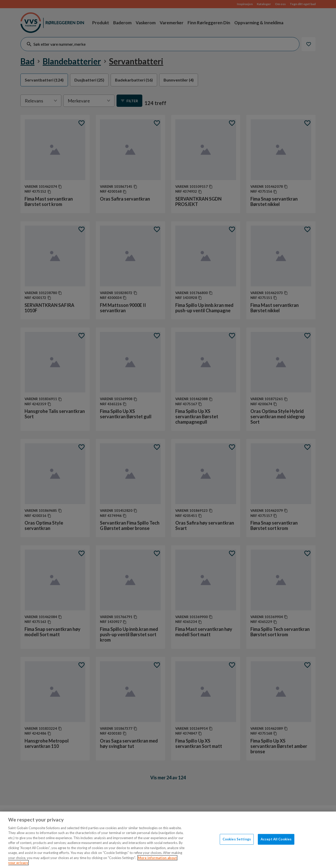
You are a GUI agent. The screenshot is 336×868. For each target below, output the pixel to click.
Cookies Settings (237, 839)
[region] (168, 840)
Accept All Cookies (276, 839)
